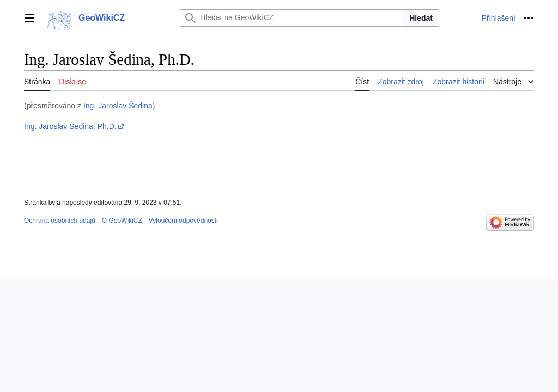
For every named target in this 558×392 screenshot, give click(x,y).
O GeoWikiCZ (122, 220)
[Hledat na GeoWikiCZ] (292, 18)
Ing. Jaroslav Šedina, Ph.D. (70, 126)
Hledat (421, 18)
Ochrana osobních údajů (60, 220)
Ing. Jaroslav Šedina (118, 106)
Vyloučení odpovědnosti (183, 220)
